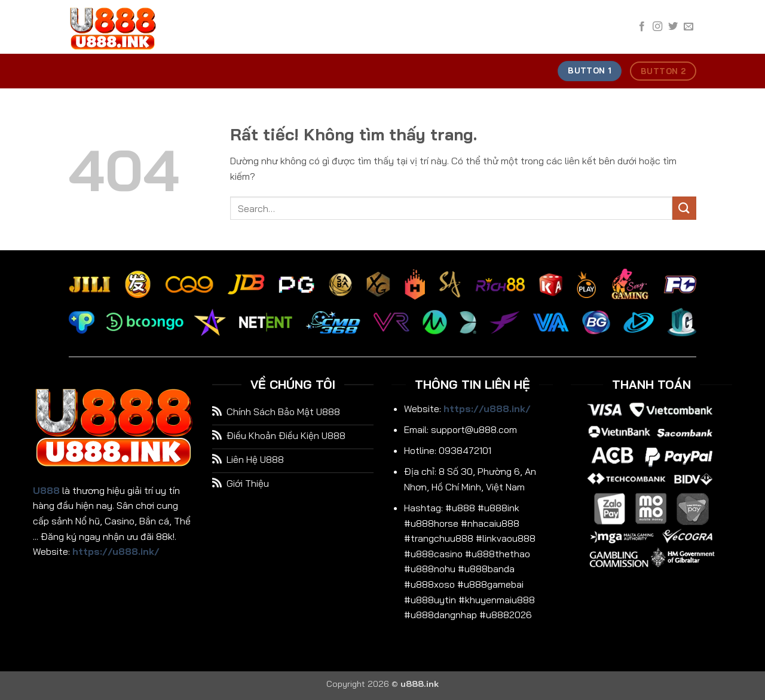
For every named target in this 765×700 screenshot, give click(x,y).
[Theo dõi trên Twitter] (673, 27)
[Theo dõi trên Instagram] (657, 27)
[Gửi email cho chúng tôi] (688, 27)
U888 (46, 490)
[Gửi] (684, 208)
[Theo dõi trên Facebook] (642, 27)
